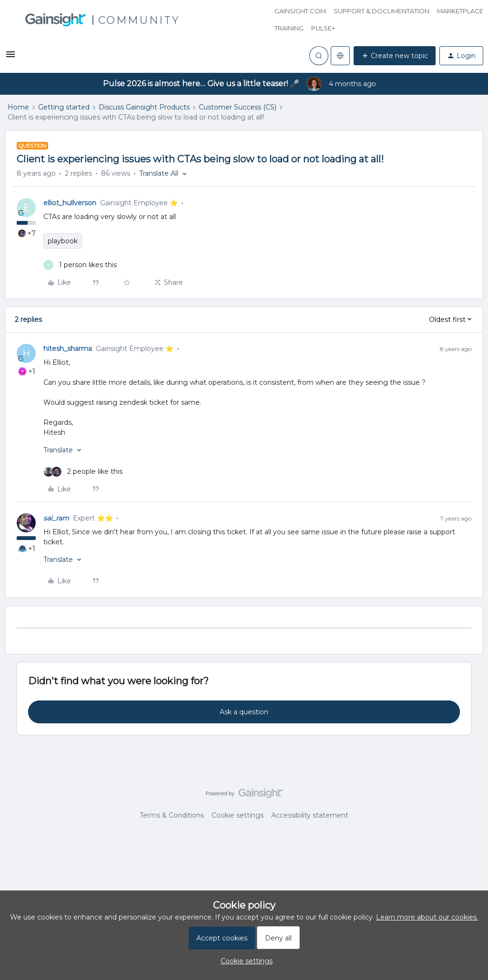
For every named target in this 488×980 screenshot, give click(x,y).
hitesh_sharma (68, 349)
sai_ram (56, 518)
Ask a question (244, 712)
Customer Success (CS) (238, 107)
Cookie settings (238, 815)
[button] (10, 58)
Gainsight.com (300, 11)
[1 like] (80, 265)
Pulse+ (323, 28)
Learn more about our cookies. (427, 917)
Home (18, 107)
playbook (63, 241)
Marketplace (460, 11)
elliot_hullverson (70, 203)
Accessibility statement (310, 815)
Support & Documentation (381, 11)
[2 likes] (83, 472)
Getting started (64, 107)
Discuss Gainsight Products (144, 107)
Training (289, 28)
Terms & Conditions (172, 815)
